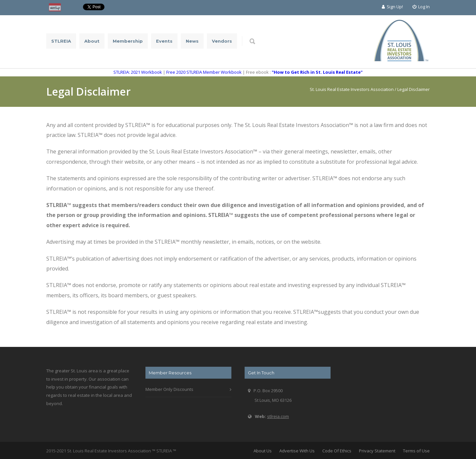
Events (164, 41)
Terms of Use (416, 451)
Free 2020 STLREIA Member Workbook (204, 72)
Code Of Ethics (337, 451)
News (192, 41)
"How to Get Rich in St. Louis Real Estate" (317, 72)
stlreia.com (278, 416)
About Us (263, 451)
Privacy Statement (377, 451)
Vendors (222, 41)
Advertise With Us (297, 451)
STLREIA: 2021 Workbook (138, 72)
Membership (128, 41)
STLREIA (61, 41)
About (92, 41)
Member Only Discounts (169, 389)
